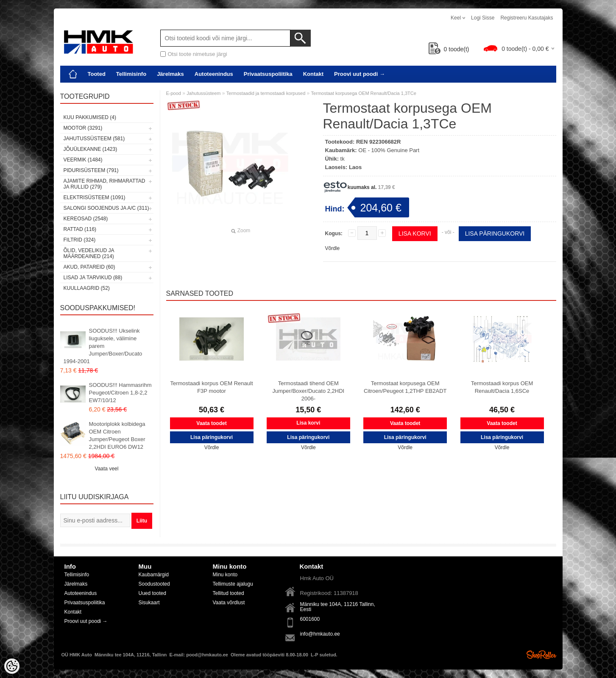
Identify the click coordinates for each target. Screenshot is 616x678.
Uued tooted (152, 593)
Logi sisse (483, 18)
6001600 (310, 619)
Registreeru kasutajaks (527, 18)
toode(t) (449, 49)
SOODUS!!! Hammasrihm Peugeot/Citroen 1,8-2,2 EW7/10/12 (120, 393)
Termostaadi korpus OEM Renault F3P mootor (211, 387)
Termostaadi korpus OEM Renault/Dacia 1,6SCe (502, 387)
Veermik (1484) (83, 160)
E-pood (174, 93)
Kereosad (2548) (86, 219)
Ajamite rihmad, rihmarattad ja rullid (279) (105, 184)
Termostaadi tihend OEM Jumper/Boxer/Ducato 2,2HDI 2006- (308, 391)
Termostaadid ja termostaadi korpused (266, 93)
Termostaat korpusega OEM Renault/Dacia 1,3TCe (364, 93)
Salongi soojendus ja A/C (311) (106, 208)
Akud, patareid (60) (89, 267)
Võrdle (333, 248)
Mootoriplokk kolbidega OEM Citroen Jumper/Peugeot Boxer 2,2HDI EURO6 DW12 (117, 435)
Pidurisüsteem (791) (91, 170)
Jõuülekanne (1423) (91, 149)
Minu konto (225, 575)
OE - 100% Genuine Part (389, 150)
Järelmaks (170, 74)
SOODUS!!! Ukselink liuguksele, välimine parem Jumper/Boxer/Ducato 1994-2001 (103, 346)
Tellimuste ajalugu (233, 584)
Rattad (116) (80, 229)
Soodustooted (154, 584)
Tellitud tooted (229, 593)
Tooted (97, 74)
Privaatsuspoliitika (268, 74)
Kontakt (313, 74)
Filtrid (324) (80, 240)
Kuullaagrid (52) (87, 288)
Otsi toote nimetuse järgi (198, 54)
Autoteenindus (214, 74)
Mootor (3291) (83, 128)
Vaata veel (107, 469)
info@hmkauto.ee (320, 634)
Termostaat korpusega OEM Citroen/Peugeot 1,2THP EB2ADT (405, 387)
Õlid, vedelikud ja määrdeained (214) (89, 253)
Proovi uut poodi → (360, 74)
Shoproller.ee (541, 655)
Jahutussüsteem (203, 93)
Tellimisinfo (131, 74)
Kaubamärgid (154, 575)
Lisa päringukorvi (495, 233)
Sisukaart (149, 603)
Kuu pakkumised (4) (90, 117)
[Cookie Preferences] (12, 666)
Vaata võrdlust (229, 603)
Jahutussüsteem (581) (94, 139)
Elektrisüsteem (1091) (95, 197)
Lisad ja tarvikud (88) (93, 278)
